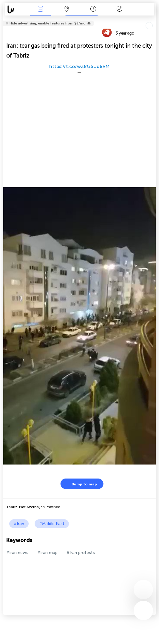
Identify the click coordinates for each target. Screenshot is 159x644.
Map (67, 9)
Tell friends (153, 20)
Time (93, 9)
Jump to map (81, 484)
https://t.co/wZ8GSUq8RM (79, 66)
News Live (40, 9)
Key (120, 9)
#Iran (19, 524)
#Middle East (52, 524)
